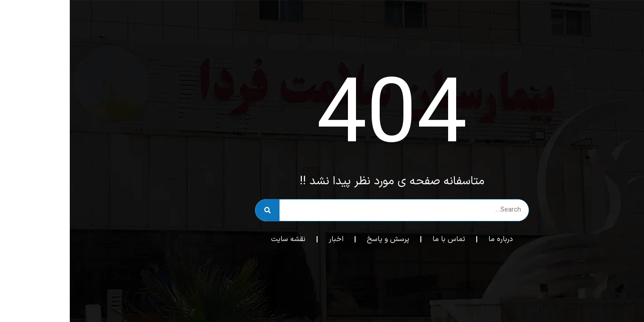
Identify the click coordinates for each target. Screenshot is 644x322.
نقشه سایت (218, 239)
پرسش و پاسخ (318, 239)
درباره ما (431, 239)
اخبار (266, 239)
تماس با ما (379, 239)
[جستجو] (198, 210)
